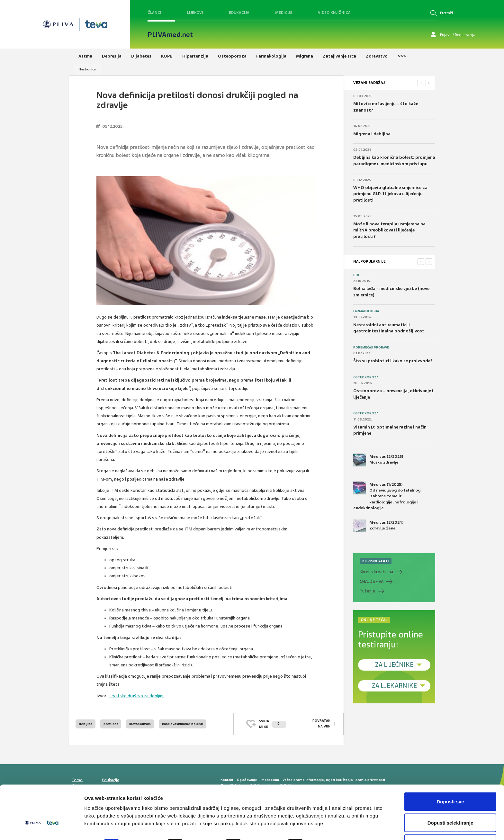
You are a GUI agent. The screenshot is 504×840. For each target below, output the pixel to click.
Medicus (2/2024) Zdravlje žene (378, 526)
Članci (154, 13)
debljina (85, 724)
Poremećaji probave (371, 348)
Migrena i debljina (372, 134)
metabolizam (140, 724)
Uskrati (450, 823)
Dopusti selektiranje (450, 802)
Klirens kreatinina (376, 572)
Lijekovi (195, 13)
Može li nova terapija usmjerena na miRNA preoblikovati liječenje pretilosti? (389, 230)
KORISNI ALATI (376, 561)
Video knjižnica (334, 13)
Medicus (284, 13)
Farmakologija (366, 311)
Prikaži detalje (333, 823)
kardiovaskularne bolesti (183, 724)
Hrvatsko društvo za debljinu (137, 696)
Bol (356, 275)
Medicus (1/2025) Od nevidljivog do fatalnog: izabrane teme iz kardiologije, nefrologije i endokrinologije (387, 496)
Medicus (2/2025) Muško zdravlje (378, 460)
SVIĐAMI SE (272, 724)
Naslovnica (87, 69)
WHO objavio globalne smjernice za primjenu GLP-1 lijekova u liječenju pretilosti (390, 194)
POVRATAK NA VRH (321, 724)
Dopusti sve (450, 781)
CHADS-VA (372, 582)
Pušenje (367, 591)
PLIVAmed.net (170, 35)
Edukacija (239, 13)
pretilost (111, 724)
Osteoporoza (366, 377)
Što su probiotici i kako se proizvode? (393, 361)
